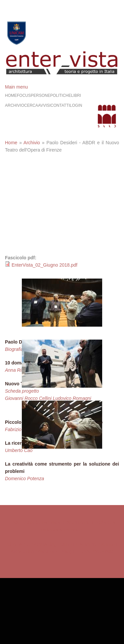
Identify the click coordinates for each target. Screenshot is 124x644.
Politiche (61, 96)
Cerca (31, 105)
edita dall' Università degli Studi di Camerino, (52, 544)
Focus (24, 96)
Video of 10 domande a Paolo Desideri (62, 214)
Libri (76, 96)
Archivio (15, 105)
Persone (41, 96)
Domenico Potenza (24, 479)
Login (76, 105)
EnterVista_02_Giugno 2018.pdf (44, 265)
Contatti (60, 105)
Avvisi (44, 105)
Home (11, 96)
